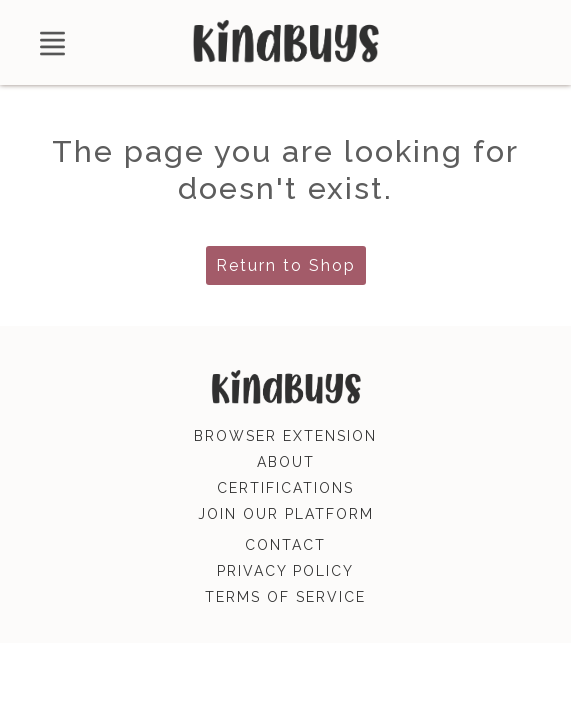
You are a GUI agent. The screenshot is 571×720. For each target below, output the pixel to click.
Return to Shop (286, 265)
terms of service (285, 597)
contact (285, 545)
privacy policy (285, 571)
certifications (285, 488)
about (286, 462)
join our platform (286, 514)
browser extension (285, 436)
